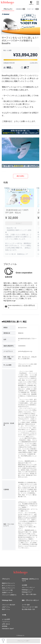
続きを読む (21, 176)
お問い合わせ (6, 624)
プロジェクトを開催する (9, 595)
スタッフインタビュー (28, 587)
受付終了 (19, 223)
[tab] (20, 9)
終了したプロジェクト (9, 586)
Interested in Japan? (8, 629)
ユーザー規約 (26, 605)
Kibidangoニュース (27, 590)
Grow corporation (24, 273)
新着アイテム (6, 609)
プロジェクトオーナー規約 (30, 607)
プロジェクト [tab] (8, 9)
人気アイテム (6, 607)
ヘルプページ (6, 622)
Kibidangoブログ (27, 592)
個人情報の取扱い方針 (28, 609)
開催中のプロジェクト (9, 583)
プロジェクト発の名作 (9, 605)
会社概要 (24, 585)
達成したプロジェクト (9, 588)
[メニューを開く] (38, 3)
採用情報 (5, 626)
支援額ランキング (7, 593)
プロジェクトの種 (7, 590)
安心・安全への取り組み (29, 594)
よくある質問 (6, 619)
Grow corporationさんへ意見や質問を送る (20, 306)
